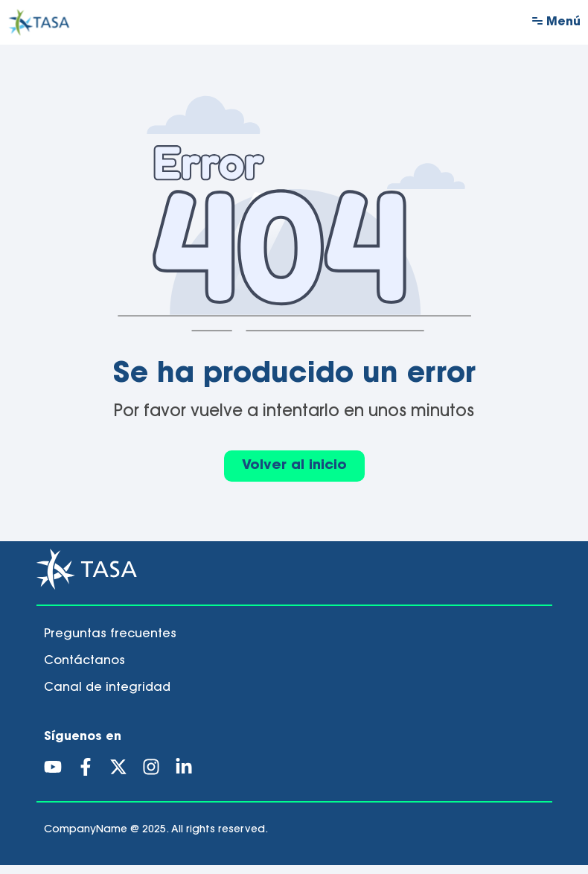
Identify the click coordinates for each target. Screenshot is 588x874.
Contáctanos (84, 670)
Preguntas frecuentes (110, 643)
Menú (563, 22)
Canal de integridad (107, 697)
